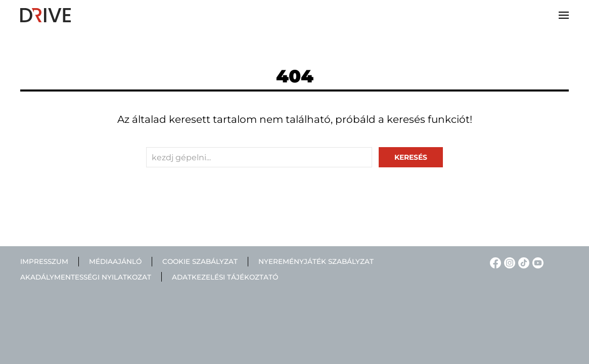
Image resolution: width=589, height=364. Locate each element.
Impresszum (44, 261)
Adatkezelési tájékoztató (225, 277)
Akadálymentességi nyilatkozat (86, 277)
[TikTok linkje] (522, 262)
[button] (564, 15)
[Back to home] (46, 15)
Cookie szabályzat (200, 261)
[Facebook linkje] (494, 262)
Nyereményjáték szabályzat (316, 261)
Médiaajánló (115, 261)
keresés (411, 157)
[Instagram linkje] (508, 262)
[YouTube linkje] (536, 262)
